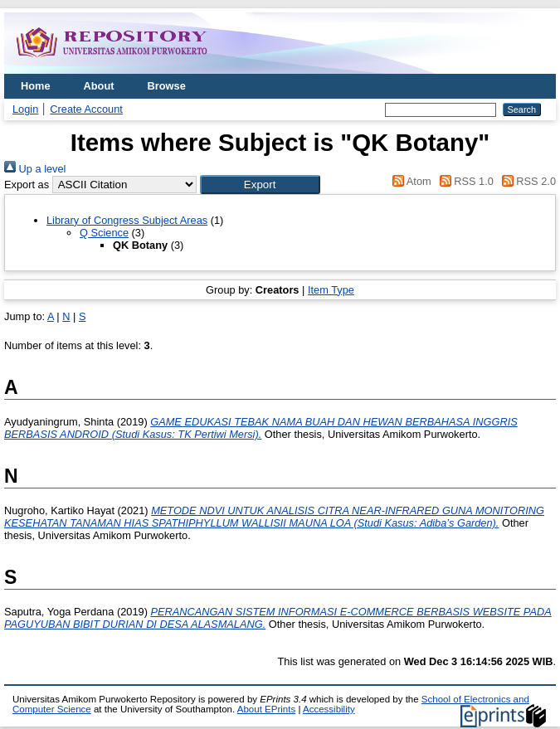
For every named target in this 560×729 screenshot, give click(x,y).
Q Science (104, 233)
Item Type (331, 290)
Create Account (86, 109)
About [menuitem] (99, 86)
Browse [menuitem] (167, 86)
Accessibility (329, 709)
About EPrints (266, 709)
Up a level (35, 169)
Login (25, 109)
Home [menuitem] (36, 86)
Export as (27, 185)
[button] (260, 185)
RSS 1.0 (464, 181)
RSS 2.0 (526, 181)
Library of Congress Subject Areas (127, 220)
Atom (409, 181)
